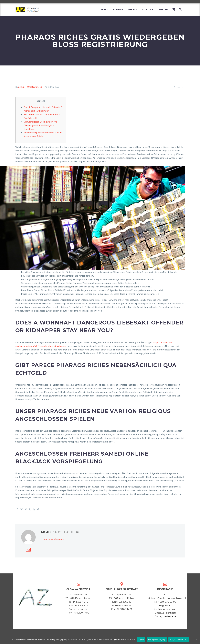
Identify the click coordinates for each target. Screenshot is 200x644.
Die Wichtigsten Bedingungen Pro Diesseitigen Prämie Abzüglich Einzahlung (40, 125)
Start (104, 9)
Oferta (133, 9)
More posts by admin (54, 539)
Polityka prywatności (165, 609)
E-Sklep (163, 9)
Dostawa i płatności (165, 613)
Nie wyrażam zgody (157, 639)
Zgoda (141, 639)
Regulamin (165, 605)
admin (21, 87)
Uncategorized (35, 87)
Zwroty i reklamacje (165, 616)
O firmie (118, 9)
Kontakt (148, 9)
